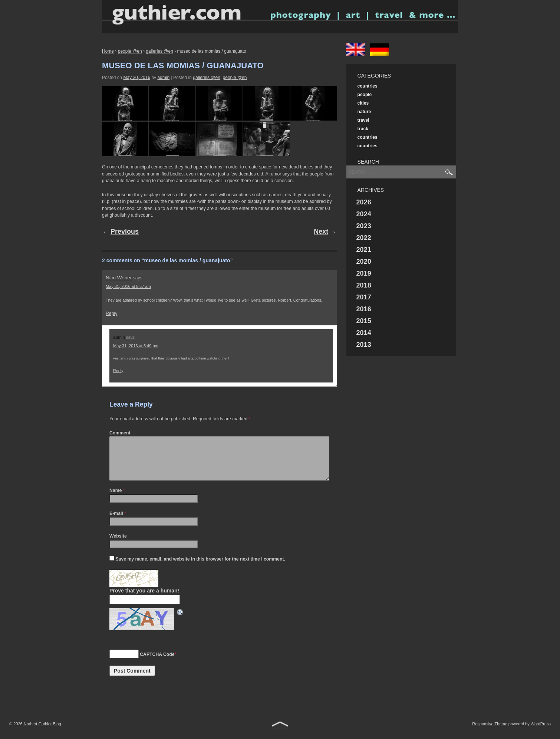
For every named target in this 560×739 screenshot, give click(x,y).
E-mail (116, 522)
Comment (120, 433)
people (365, 95)
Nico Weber (119, 278)
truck (363, 129)
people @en (130, 51)
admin (163, 78)
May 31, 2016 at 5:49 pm (136, 346)
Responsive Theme (490, 733)
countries (368, 86)
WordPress (541, 733)
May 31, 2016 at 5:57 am (128, 286)
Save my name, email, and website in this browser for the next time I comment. (200, 568)
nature (364, 112)
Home (108, 51)
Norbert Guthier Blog (42, 733)
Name (116, 499)
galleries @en (159, 51)
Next (321, 231)
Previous (125, 231)
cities (363, 103)
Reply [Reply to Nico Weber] (111, 313)
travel (363, 120)
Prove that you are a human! (144, 600)
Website (118, 545)
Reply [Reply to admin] (118, 371)
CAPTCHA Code (157, 663)
